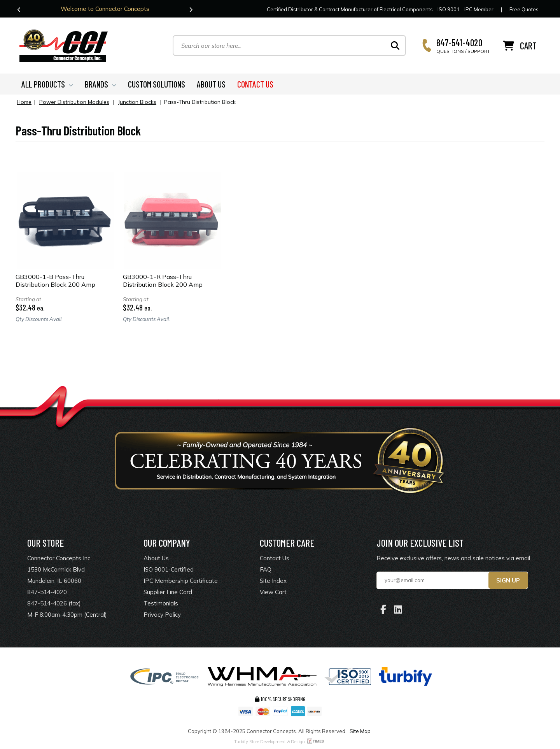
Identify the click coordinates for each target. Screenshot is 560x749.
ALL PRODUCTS (47, 84)
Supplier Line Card (168, 592)
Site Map (360, 731)
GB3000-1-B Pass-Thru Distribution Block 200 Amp (55, 281)
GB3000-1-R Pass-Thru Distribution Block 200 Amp (163, 281)
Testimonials (161, 603)
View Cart (273, 592)
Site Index (273, 581)
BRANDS (101, 84)
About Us (156, 558)
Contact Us (275, 558)
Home (24, 102)
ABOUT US (211, 84)
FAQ (266, 569)
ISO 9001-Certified (169, 569)
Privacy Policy (162, 615)
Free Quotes (524, 9)
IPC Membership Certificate (181, 581)
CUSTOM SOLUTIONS (157, 84)
